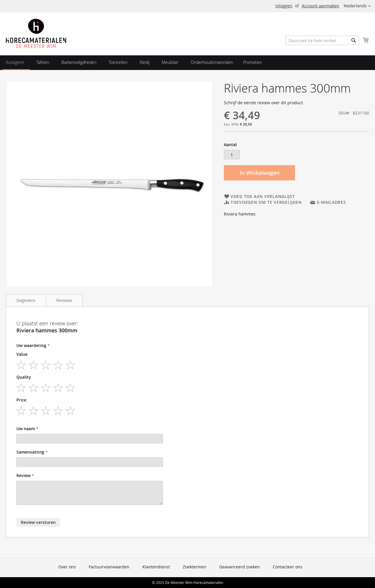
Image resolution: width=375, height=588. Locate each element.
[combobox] (322, 40)
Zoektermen (195, 567)
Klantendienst (156, 567)
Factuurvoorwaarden (109, 567)
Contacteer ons (288, 567)
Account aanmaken (321, 6)
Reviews (64, 300)
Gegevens (26, 300)
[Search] (354, 40)
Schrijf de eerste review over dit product (263, 103)
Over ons (67, 567)
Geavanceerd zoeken (240, 567)
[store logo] (36, 33)
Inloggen (284, 6)
